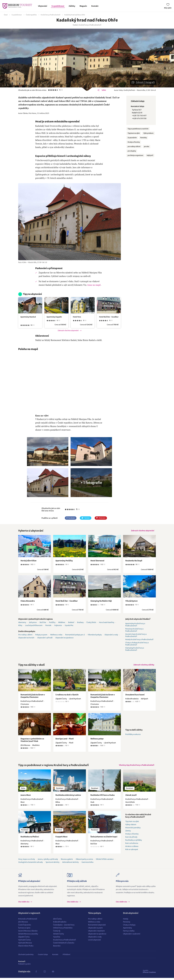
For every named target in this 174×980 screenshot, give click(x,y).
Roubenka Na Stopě (134, 561)
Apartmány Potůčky (64, 561)
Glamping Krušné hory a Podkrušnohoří (135, 650)
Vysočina (57, 939)
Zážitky (72, 6)
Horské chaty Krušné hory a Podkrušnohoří (136, 636)
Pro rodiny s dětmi (25, 635)
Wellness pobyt (97, 740)
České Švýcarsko (25, 927)
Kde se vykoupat (132, 851)
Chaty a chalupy (129, 927)
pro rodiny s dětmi (134, 147)
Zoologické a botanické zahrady (31, 864)
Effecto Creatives (149, 973)
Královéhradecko (60, 924)
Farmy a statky (129, 933)
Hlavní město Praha (26, 948)
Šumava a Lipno (24, 930)
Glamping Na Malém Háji (101, 602)
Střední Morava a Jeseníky (28, 936)
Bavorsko (57, 948)
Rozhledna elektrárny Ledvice (68, 797)
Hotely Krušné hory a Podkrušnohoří (139, 640)
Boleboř (71, 623)
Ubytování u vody (111, 635)
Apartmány (127, 930)
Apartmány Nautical (28, 317)
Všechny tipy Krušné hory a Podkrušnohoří (136, 767)
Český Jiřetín (91, 623)
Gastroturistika (87, 864)
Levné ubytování (94, 942)
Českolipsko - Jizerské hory (64, 927)
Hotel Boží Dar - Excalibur (109, 317)
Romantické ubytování (97, 927)
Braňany (80, 623)
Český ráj (57, 933)
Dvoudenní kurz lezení (135, 696)
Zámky (128, 833)
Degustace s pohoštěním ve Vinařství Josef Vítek (32, 741)
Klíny (20, 626)
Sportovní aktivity (52, 864)
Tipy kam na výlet (134, 133)
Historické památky (133, 830)
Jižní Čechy (57, 921)
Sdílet (104, 90)
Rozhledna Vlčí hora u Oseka (102, 797)
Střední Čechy (58, 936)
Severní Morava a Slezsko (28, 933)
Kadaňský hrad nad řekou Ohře (75, 15)
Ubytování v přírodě (45, 638)
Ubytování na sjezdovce (64, 638)
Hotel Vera (77, 317)
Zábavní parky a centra (84, 861)
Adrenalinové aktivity (70, 864)
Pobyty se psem (41, 635)
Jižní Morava (23, 924)
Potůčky (52, 623)
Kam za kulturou (132, 845)
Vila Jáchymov (131, 602)
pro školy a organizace (135, 155)
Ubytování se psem (95, 930)
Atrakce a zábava (132, 848)
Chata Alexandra (28, 602)
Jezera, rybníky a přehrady (48, 861)
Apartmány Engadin (54, 317)
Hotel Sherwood (97, 561)
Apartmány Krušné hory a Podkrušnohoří (135, 625)
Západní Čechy (24, 939)
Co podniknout (58, 6)
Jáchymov (33, 623)
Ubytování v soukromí (132, 936)
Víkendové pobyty (95, 635)
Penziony (127, 924)
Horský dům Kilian (28, 561)
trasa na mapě (94, 285)
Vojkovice (58, 626)
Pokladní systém (24, 966)
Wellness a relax (56, 635)
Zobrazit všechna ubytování (68, 331)
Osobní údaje (43, 957)
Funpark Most (61, 839)
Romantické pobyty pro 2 (75, 635)
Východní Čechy (24, 942)
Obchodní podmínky (26, 957)
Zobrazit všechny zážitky (143, 666)
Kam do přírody (131, 839)
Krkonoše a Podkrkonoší (28, 921)
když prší (150, 155)
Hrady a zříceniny (134, 142)
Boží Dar (43, 623)
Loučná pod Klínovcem (34, 626)
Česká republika (31, 15)
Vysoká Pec (69, 626)
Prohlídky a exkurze (133, 736)
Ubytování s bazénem (96, 933)
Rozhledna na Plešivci (30, 839)
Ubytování (43, 6)
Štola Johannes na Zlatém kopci (104, 839)
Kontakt (95, 6)
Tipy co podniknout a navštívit (138, 129)
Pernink (48, 626)
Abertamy (22, 623)
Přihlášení (66, 957)
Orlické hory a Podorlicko (63, 930)
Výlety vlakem (148, 133)
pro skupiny (132, 151)
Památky (143, 138)
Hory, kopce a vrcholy (27, 861)
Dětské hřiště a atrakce (105, 861)
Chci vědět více (24, 904)
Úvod (6, 15)
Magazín (83, 6)
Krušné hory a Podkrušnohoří (50, 15)
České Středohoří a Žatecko (64, 945)
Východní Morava (25, 945)
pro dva (147, 147)
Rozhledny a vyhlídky (134, 842)
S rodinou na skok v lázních (67, 696)
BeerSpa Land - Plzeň (65, 740)
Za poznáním (132, 138)
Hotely (126, 921)
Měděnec (62, 623)
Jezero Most (26, 797)
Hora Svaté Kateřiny (107, 623)
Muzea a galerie (67, 861)
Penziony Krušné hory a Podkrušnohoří (134, 631)
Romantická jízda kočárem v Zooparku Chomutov (33, 697)
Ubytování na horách (26, 638)
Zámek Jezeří (131, 797)
